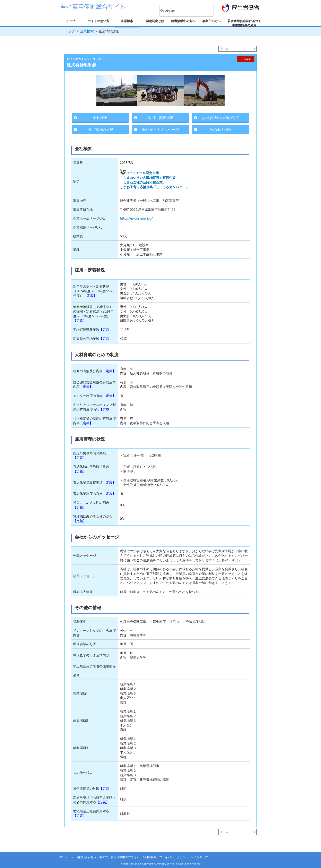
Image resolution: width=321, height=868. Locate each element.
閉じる (224, 49)
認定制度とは (155, 21)
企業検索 (127, 21)
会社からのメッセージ (160, 129)
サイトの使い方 (99, 21)
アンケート (66, 857)
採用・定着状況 (160, 118)
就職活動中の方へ (183, 21)
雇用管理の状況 (100, 129)
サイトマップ (199, 857)
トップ (71, 21)
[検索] (181, 11)
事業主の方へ (211, 21)
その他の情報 (221, 129)
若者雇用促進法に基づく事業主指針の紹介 (244, 23)
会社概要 (100, 118)
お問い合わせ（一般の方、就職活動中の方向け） (108, 857)
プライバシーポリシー (174, 857)
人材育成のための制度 (221, 118)
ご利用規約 (149, 857)
